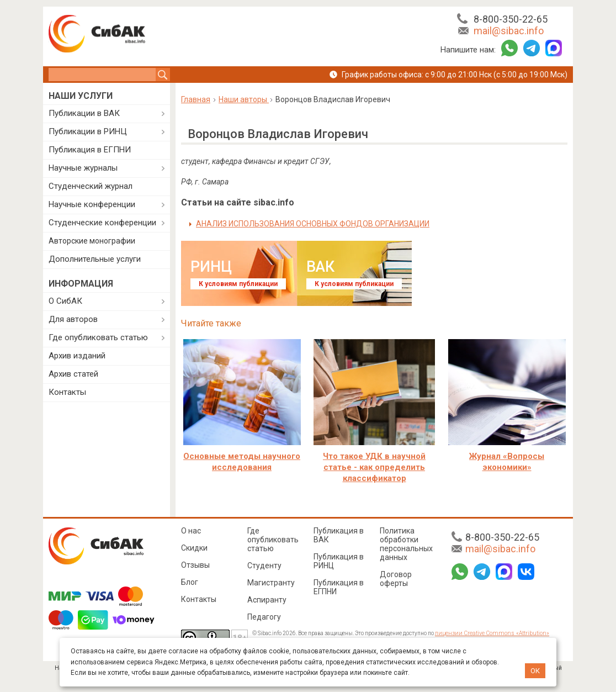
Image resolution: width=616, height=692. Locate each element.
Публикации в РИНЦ (88, 131)
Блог (190, 582)
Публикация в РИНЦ (339, 561)
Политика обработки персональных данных (406, 544)
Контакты (67, 392)
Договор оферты (396, 579)
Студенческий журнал (91, 186)
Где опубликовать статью (98, 337)
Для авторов (73, 319)
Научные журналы (83, 168)
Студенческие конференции (102, 223)
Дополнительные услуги (95, 259)
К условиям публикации (238, 284)
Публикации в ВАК (84, 113)
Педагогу (264, 617)
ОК (535, 671)
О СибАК (65, 301)
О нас (191, 531)
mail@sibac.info (509, 31)
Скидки (194, 548)
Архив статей (73, 374)
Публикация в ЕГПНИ (90, 150)
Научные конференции (92, 204)
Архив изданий (77, 356)
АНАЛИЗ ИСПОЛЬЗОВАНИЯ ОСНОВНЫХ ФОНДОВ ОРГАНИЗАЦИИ (313, 224)
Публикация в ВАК (339, 535)
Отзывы (195, 565)
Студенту (264, 566)
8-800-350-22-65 (511, 19)
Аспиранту (267, 600)
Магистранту (271, 583)
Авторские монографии (92, 241)
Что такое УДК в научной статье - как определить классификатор (374, 467)
